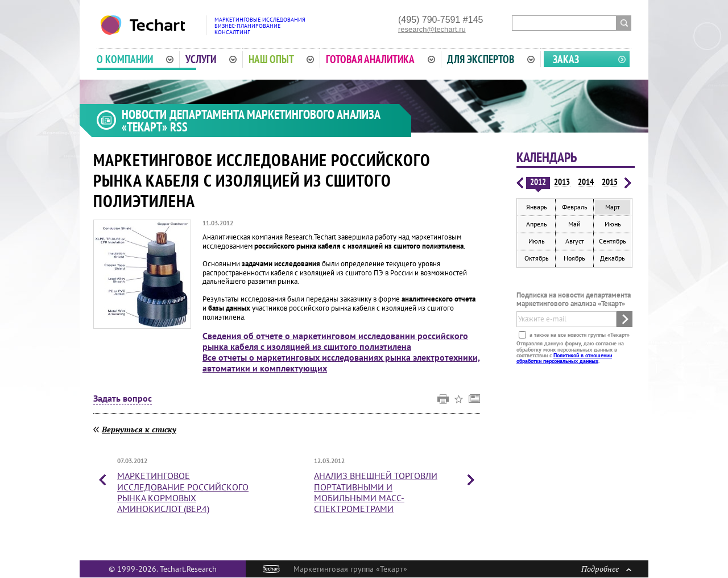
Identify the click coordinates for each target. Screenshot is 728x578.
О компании (135, 59)
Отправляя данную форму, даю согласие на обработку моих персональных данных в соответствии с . (570, 352)
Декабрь (613, 258)
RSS (179, 127)
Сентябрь (613, 241)
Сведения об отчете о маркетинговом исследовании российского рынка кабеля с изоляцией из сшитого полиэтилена (335, 341)
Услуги (211, 59)
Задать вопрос (123, 399)
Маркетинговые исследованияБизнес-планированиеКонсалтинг (260, 26)
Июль (537, 241)
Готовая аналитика (380, 59)
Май (574, 224)
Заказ (566, 59)
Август (575, 241)
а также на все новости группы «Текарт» (579, 335)
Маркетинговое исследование (183, 492)
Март (613, 207)
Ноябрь (574, 258)
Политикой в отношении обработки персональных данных (564, 358)
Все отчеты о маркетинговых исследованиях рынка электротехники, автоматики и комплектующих (341, 363)
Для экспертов (491, 59)
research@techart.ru (432, 29)
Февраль (575, 207)
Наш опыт (282, 59)
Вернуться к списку (139, 429)
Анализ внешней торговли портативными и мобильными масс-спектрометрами (376, 492)
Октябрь (537, 258)
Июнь (613, 224)
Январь (537, 207)
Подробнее (606, 569)
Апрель (537, 224)
